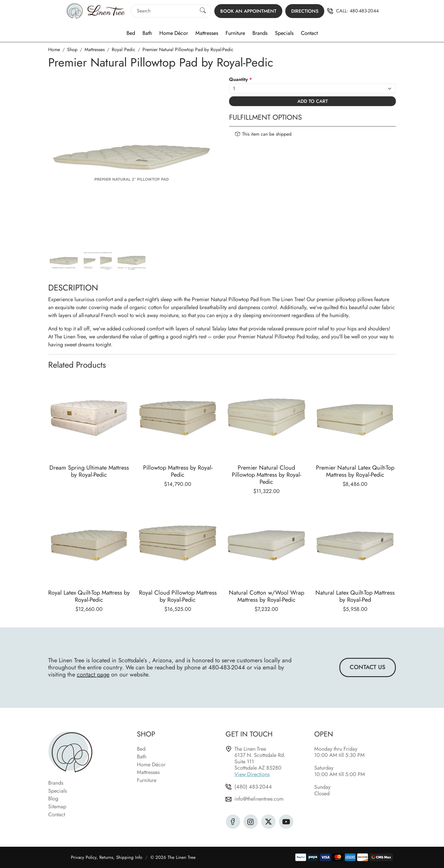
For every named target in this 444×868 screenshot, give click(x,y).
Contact (309, 33)
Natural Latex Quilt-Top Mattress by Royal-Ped (355, 596)
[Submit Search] (203, 11)
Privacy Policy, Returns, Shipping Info (107, 857)
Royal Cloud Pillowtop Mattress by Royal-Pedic (178, 596)
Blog (53, 799)
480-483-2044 (364, 11)
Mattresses (207, 33)
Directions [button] (305, 11)
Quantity (240, 79)
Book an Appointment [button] (248, 11)
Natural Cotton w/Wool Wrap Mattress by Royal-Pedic (266, 596)
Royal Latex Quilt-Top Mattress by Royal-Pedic (89, 596)
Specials (284, 33)
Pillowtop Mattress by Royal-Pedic (178, 471)
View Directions (252, 774)
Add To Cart (313, 101)
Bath (147, 33)
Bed (131, 33)
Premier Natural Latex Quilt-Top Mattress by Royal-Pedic (355, 471)
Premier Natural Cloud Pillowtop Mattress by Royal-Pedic (266, 475)
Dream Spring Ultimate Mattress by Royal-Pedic (89, 471)
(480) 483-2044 (253, 787)
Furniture (235, 33)
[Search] (166, 11)
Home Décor (174, 33)
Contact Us (368, 667)
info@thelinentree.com (259, 799)
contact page (93, 675)
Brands (260, 33)
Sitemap (57, 807)
